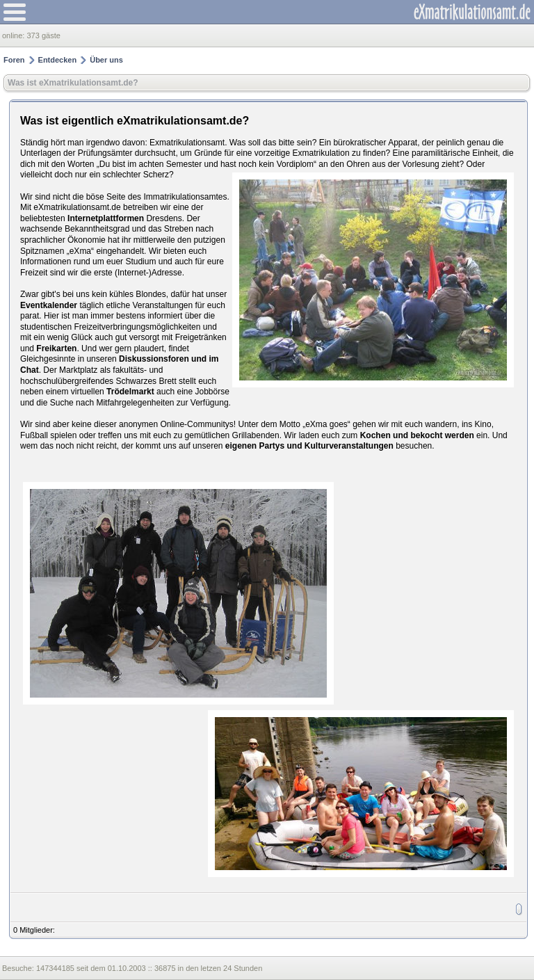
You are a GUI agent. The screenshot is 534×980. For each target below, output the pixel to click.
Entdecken (58, 60)
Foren (14, 60)
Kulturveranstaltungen (349, 446)
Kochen (375, 435)
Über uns (106, 60)
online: (14, 35)
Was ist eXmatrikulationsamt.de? (73, 83)
